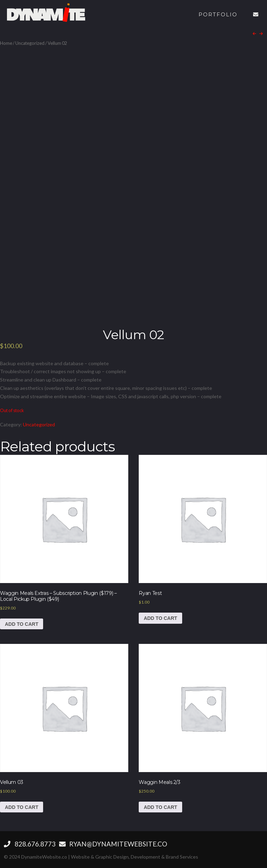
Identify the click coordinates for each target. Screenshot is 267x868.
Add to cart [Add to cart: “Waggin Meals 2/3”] (160, 807)
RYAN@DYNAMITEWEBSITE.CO (113, 844)
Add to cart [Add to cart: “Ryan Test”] (160, 618)
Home (6, 43)
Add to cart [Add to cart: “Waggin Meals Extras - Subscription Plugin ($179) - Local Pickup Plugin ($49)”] (22, 624)
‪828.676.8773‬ (30, 844)
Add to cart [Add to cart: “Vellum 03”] (22, 807)
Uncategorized (30, 43)
